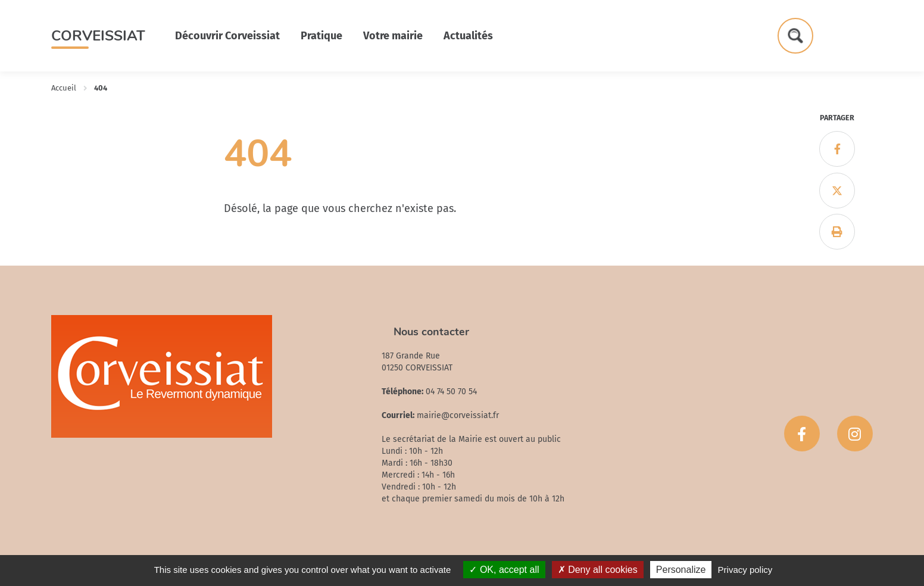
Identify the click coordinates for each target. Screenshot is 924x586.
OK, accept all (504, 570)
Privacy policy (745, 570)
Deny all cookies (598, 570)
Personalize (681, 570)
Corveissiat (98, 36)
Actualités (468, 36)
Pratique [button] (321, 36)
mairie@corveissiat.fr (458, 415)
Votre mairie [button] (393, 36)
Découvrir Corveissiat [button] (227, 36)
